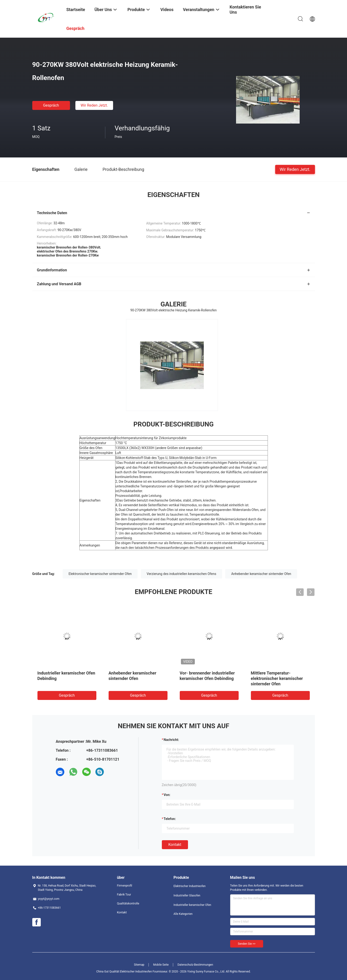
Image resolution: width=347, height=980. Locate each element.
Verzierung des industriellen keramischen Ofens (182, 574)
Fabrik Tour (124, 895)
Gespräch (51, 105)
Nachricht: (171, 740)
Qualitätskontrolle (128, 904)
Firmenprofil (125, 886)
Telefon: (170, 819)
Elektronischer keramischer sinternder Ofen (100, 574)
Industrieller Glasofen (187, 896)
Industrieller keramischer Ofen (192, 905)
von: (167, 795)
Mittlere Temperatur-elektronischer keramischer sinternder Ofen (277, 678)
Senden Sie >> (247, 944)
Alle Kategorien (183, 914)
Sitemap (139, 965)
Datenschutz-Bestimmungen (195, 965)
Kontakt (175, 845)
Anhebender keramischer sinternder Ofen (261, 574)
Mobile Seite (161, 965)
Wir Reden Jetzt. (94, 105)
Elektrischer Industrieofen (190, 886)
